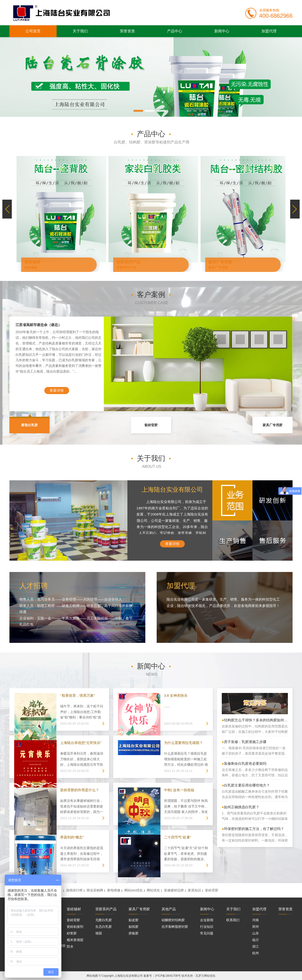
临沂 (256, 940)
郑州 (256, 927)
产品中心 (175, 31)
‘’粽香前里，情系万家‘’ (78, 695)
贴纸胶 (134, 927)
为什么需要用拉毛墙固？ (183, 743)
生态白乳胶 (104, 927)
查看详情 (57, 390)
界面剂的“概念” (72, 837)
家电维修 (114, 890)
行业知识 (207, 927)
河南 (256, 920)
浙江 (256, 946)
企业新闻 (207, 920)
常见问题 (207, 933)
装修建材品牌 (174, 890)
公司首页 (33, 31)
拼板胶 (134, 933)
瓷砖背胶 (151, 425)
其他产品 (169, 909)
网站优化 (153, 890)
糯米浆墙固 (75, 940)
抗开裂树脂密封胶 (175, 927)
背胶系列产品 (106, 909)
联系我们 (233, 920)
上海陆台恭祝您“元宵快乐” (81, 743)
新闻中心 (222, 31)
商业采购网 (95, 890)
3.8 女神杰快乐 (176, 695)
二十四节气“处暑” (178, 837)
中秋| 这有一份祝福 (179, 790)
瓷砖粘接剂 (75, 927)
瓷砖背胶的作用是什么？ (80, 790)
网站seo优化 (134, 890)
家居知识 (194, 890)
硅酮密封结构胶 (173, 920)
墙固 (99, 933)
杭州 (256, 953)
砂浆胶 (72, 933)
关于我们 (80, 31)
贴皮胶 (134, 920)
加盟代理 (269, 31)
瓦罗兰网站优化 (206, 976)
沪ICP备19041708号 (168, 976)
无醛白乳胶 (104, 920)
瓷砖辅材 (74, 909)
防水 (70, 946)
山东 (256, 933)
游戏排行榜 (74, 890)
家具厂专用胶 (273, 425)
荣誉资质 (127, 31)
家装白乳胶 (29, 425)
